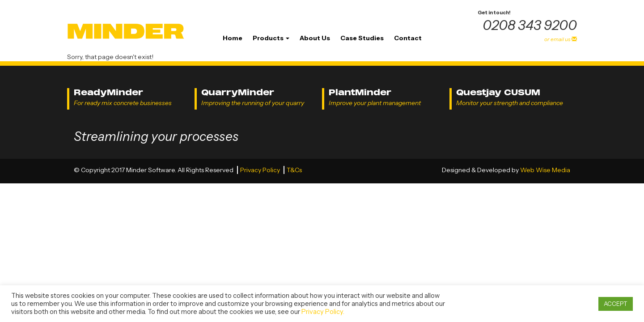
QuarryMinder (238, 92)
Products (271, 38)
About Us (315, 38)
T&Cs (294, 170)
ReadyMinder (108, 92)
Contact (408, 38)
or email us (561, 39)
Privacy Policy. (323, 312)
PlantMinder (360, 92)
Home (233, 38)
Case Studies (362, 38)
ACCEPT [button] (616, 304)
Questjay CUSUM (498, 92)
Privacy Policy (261, 170)
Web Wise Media (545, 170)
